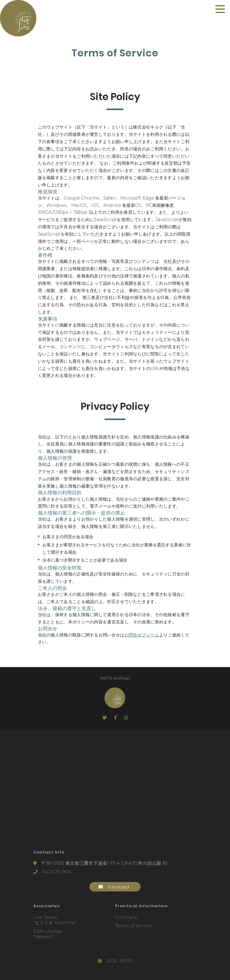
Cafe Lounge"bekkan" (48, 934)
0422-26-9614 (53, 872)
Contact (115, 887)
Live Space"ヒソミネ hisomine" (55, 920)
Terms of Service (133, 926)
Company (126, 917)
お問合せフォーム (142, 635)
